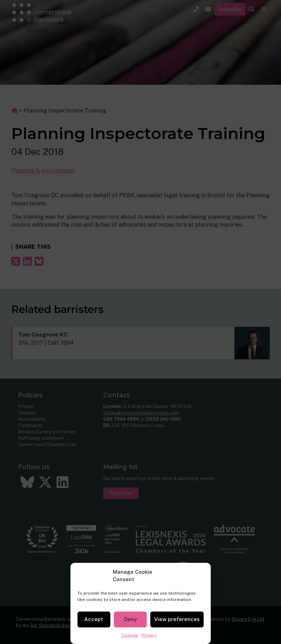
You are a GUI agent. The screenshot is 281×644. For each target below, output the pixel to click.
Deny (130, 619)
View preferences (177, 619)
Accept (94, 619)
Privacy (149, 635)
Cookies (130, 635)
